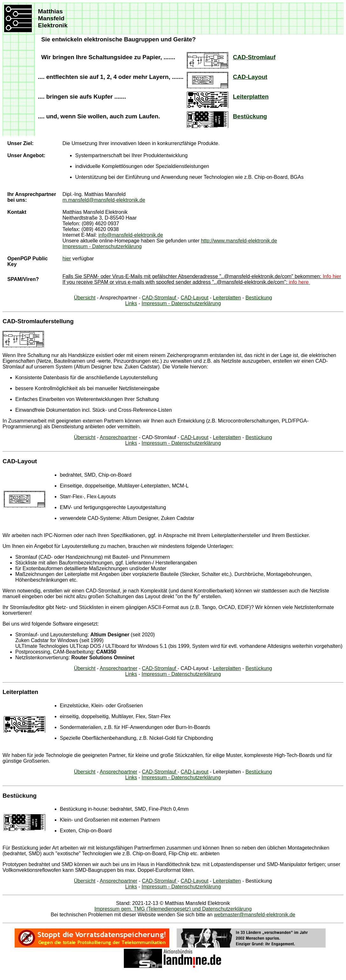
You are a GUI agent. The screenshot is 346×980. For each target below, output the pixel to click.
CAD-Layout (250, 77)
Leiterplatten (251, 97)
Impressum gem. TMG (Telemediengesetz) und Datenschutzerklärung (173, 909)
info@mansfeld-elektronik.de (131, 235)
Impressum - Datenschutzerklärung (102, 246)
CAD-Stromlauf (254, 57)
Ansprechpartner (118, 437)
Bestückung (250, 116)
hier (67, 259)
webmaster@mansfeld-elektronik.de (254, 915)
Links (131, 303)
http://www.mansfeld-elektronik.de (239, 241)
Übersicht (85, 298)
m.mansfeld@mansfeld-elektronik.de (104, 200)
